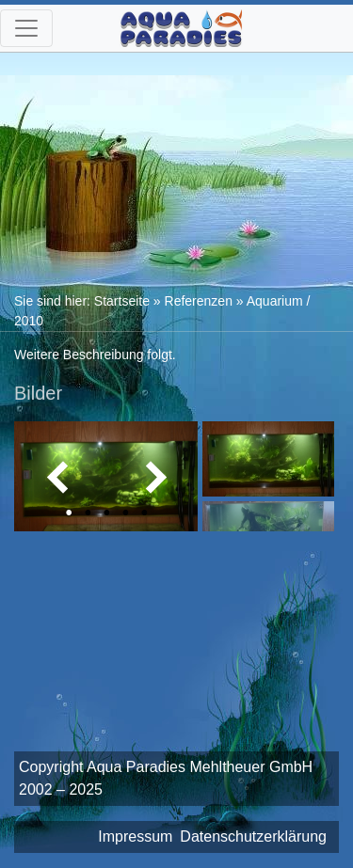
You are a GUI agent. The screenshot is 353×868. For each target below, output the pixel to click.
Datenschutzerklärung (253, 836)
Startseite (122, 301)
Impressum (135, 836)
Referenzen (199, 301)
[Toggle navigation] (26, 28)
